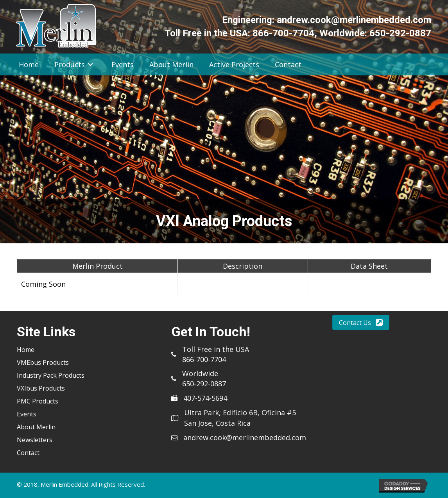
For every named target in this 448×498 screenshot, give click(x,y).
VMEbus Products (43, 362)
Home (26, 350)
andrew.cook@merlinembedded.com (354, 20)
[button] (361, 322)
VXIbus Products (41, 388)
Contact (28, 453)
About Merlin (36, 427)
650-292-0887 (400, 33)
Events (27, 414)
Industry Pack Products (51, 375)
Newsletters (35, 440)
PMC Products (38, 401)
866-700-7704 (283, 33)
